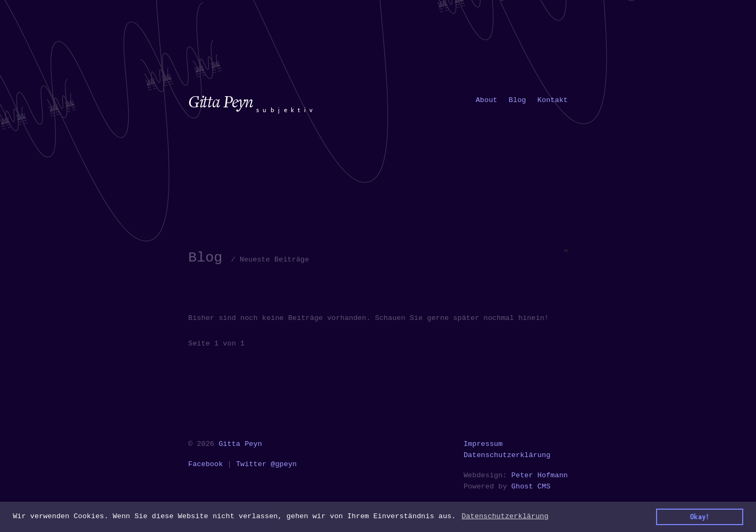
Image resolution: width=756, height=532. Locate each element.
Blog (518, 100)
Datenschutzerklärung (507, 455)
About (487, 100)
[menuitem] (487, 100)
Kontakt (553, 100)
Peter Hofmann (540, 475)
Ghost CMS (531, 487)
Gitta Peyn (240, 444)
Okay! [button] (700, 517)
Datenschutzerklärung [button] (505, 516)
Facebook (205, 464)
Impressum (483, 444)
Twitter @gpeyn (266, 464)
